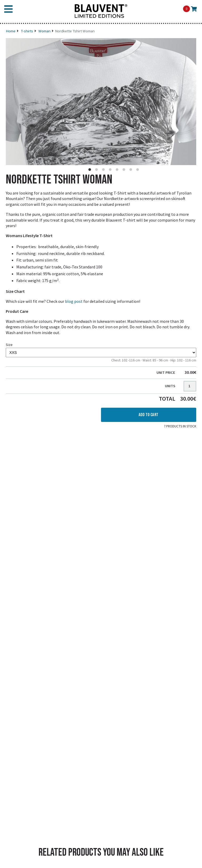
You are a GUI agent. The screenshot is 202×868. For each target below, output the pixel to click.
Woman (44, 31)
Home (11, 31)
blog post (74, 301)
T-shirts (27, 31)
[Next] (189, 110)
